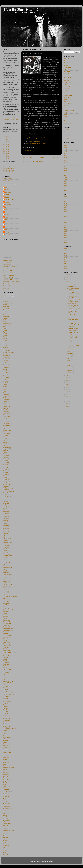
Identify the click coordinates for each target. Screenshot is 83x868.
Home (42, 158)
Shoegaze (67, 115)
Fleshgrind (6, 490)
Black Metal (67, 63)
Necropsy (6, 654)
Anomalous (6, 317)
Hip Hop (66, 84)
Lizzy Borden (7, 603)
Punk (65, 112)
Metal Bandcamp (8, 280)
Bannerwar (6, 344)
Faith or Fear (7, 481)
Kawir (5, 564)
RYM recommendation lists (10, 120)
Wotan (5, 829)
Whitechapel (6, 820)
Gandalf (5, 495)
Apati (5, 322)
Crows (5, 390)
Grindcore (67, 80)
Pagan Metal (67, 104)
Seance (5, 744)
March (69, 368)
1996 (65, 203)
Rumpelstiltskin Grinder (9, 729)
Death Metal (67, 65)
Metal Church (7, 627)
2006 (65, 177)
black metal (33, 144)
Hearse (5, 515)
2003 (65, 184)
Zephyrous (6, 846)
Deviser (5, 439)
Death (5, 415)
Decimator (6, 422)
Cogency (6, 381)
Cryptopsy (6, 395)
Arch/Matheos (7, 323)
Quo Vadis (6, 708)
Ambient (66, 59)
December (70, 284)
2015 (65, 158)
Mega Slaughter (7, 622)
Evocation (6, 469)
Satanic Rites (7, 737)
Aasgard (5, 301)
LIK (4, 598)
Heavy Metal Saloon (8, 271)
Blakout (7, 190)
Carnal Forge (7, 373)
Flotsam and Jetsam (8, 491)
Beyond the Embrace (9, 352)
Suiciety (5, 759)
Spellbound (6, 758)
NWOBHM (67, 102)
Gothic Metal (67, 78)
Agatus (5, 313)
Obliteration (6, 673)
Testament (6, 774)
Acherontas (6, 306)
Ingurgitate (6, 537)
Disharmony (6, 445)
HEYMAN (7, 202)
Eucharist (6, 466)
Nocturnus (6, 666)
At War (5, 334)
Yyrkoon (6, 841)
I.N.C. (5, 535)
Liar (4, 590)
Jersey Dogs (6, 554)
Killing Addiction (8, 568)
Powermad (6, 700)
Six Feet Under (7, 751)
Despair (5, 432)
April (69, 365)
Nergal (5, 659)
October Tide (7, 676)
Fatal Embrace (7, 485)
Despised (6, 435)
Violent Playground (8, 808)
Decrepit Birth (7, 423)
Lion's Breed (6, 600)
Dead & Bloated (7, 413)
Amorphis (6, 315)
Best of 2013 (6, 155)
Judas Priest (6, 557)
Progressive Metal (69, 110)
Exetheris (6, 473)
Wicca (5, 822)
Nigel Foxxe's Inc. (8, 661)
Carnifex (6, 374)
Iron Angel (6, 546)
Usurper (5, 791)
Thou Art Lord (7, 780)
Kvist (5, 580)
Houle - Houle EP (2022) (73, 309)
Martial (66, 91)
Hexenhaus (6, 525)
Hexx (5, 527)
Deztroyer (6, 440)
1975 (65, 258)
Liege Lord (6, 591)
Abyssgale (6, 305)
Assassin (5, 335)
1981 (65, 240)
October (70, 351)
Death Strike (6, 417)
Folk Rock (67, 74)
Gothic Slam (6, 503)
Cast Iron (6, 376)
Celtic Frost (6, 378)
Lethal (5, 588)
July (68, 358)
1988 (65, 225)
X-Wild (5, 832)
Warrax (5, 815)
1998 (65, 199)
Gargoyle (6, 496)
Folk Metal (67, 72)
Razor (5, 715)
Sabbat (5, 730)
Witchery (6, 825)
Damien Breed (7, 401)
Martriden (6, 615)
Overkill (5, 688)
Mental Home (7, 625)
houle (42, 144)
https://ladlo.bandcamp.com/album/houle (36, 138)
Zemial (5, 844)
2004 (65, 182)
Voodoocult (6, 812)
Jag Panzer (6, 552)
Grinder (5, 508)
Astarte (5, 337)
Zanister (5, 842)
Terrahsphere (7, 771)
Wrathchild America (8, 830)
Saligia (5, 734)
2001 (65, 188)
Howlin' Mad (7, 532)
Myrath (5, 641)
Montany (6, 634)
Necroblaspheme (8, 647)
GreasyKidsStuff (9, 200)
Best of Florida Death (8, 170)
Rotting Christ (7, 727)
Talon (5, 764)
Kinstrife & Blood (8, 574)
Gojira (5, 500)
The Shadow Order (8, 749)
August (69, 356)
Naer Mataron (7, 642)
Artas (5, 327)
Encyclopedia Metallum (9, 267)
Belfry (7, 187)
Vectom (5, 798)
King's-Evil (6, 573)
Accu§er (5, 310)
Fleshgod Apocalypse (9, 488)
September (70, 354)
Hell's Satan (8, 205)
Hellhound (6, 518)
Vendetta (6, 805)
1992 (65, 212)
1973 (65, 262)
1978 (65, 251)
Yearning (6, 837)
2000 (65, 190)
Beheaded (6, 347)
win (45, 144)
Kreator (5, 578)
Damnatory (6, 403)
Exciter (5, 471)
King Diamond (7, 571)
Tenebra (5, 769)
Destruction (6, 437)
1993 (65, 210)
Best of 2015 (6, 151)
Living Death (7, 601)
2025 (67, 275)
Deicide (5, 429)
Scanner (5, 742)
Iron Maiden (7, 547)
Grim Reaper (7, 507)
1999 (65, 197)
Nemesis (6, 658)
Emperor (6, 452)
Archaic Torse (7, 325)
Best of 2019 (6, 145)
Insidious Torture (8, 542)
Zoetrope (6, 847)
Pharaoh (5, 698)
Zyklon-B (6, 854)
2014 (65, 160)
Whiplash (6, 819)
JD (6, 207)
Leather (5, 583)
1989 (65, 223)
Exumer (5, 478)
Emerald (5, 451)
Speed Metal (67, 119)
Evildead (5, 468)
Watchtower (6, 817)
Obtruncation (7, 674)
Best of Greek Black (8, 172)
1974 (65, 260)
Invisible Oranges (8, 277)
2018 (65, 152)
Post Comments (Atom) (36, 161)
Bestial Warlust (7, 351)
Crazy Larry (8, 192)
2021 (65, 145)
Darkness (6, 408)
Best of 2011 (6, 158)
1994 (65, 208)
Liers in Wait (7, 593)
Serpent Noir (7, 747)
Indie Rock (67, 87)
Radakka (5, 710)
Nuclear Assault (7, 669)
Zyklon (5, 852)
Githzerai (7, 197)
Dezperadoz (6, 434)
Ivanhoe (5, 551)
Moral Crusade (7, 635)
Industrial (67, 89)
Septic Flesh (6, 746)
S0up (6, 225)
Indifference (67, 134)
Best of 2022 (6, 140)
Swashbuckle (6, 763)
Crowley (5, 388)
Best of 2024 (6, 136)
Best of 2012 (6, 157)
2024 (67, 277)
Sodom (5, 754)
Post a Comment (30, 151)
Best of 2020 (6, 143)
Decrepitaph (6, 425)
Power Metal (67, 108)
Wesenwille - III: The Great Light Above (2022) (73, 320)
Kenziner (6, 566)
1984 (65, 234)
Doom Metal (67, 67)
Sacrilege (6, 732)
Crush (5, 391)
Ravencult (6, 713)
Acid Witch (6, 308)
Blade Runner (7, 356)
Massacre (6, 618)
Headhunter (6, 513)
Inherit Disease (7, 539)
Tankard (5, 766)
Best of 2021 (6, 141)
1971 (65, 266)
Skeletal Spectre (7, 752)
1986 (65, 229)
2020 (65, 147)
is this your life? (9, 232)
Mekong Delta (7, 624)
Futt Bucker (8, 195)
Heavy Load (6, 517)
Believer (5, 349)
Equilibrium (6, 462)
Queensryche (7, 705)
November (70, 287)
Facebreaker (7, 479)
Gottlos (5, 505)
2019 (65, 149)
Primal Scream (7, 702)
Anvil (5, 320)
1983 (65, 236)
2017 (65, 154)
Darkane (5, 405)
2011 (65, 167)
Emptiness (6, 454)
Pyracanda (6, 703)
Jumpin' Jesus (7, 563)
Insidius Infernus (8, 544)
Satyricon (6, 739)
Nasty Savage (7, 644)
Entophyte (6, 461)
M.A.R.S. (5, 607)
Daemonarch (7, 400)
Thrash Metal (68, 121)
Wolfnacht (6, 827)
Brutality (5, 369)
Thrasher (6, 781)
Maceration (6, 608)
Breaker (5, 366)
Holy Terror (6, 530)
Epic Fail (66, 138)
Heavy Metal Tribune (9, 275)
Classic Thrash (7, 262)
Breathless (6, 367)
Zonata (5, 851)
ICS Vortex (6, 534)
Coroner (5, 383)
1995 (65, 205)
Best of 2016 (6, 150)
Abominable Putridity (9, 303)
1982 (65, 238)
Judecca (5, 559)
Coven (5, 384)
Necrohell (6, 649)
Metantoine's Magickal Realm (11, 282)
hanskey (7, 230)
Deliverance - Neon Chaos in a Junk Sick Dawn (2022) (73, 325)
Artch (5, 329)
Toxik (5, 785)
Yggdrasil (6, 839)
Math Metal (67, 93)
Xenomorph (6, 834)
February (70, 370)
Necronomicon (7, 652)
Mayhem (6, 617)
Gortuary (6, 502)
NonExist (6, 668)
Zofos (5, 849)
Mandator (6, 612)
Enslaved (6, 457)
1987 (65, 227)
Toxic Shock (6, 783)
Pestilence (6, 696)
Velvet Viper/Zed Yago (9, 803)
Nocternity (6, 663)
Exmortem (6, 474)
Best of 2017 (6, 148)
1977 (65, 253)
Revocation (6, 722)
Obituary (5, 671)
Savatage (6, 741)
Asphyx (5, 332)
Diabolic (5, 442)
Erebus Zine (6, 269)
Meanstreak (6, 620)
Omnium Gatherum (8, 681)
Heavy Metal (67, 82)
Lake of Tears (7, 581)
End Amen (6, 456)
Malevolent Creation (9, 610)
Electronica (67, 69)
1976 (65, 255)
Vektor (5, 802)
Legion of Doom (8, 585)
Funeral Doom (68, 76)
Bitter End (6, 354)
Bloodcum (6, 362)
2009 (65, 171)
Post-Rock (67, 106)
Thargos (5, 778)
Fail (65, 136)
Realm (5, 717)
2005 (65, 180)
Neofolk (66, 100)
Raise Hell (6, 712)
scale (11, 69)
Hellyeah (5, 522)
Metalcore (67, 97)
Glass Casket (6, 498)
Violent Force (7, 807)
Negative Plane (7, 656)
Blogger (51, 861)
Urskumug (6, 790)
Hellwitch (6, 520)
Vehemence (6, 800)
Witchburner (6, 824)
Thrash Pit (6, 288)
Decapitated (6, 420)
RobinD (7, 220)
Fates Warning (7, 483)
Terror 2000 (6, 773)
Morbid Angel (7, 637)
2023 (67, 280)
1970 (65, 268)
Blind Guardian (7, 359)
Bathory (5, 345)
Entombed (6, 459)
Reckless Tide (7, 719)
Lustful (5, 605)
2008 (65, 173)
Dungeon (6, 449)
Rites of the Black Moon (9, 286)
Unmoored (6, 788)
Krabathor (6, 576)
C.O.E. (5, 379)
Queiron (5, 707)
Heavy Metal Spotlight (9, 273)
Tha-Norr (6, 776)
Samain (5, 736)
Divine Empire (7, 447)
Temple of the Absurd (9, 768)
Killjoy (5, 569)
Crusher (5, 393)
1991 (65, 214)
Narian (7, 215)
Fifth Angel (6, 486)
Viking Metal (67, 123)
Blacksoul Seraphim (8, 178)
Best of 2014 (6, 153)
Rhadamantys (7, 724)
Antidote (5, 318)
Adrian (5, 312)
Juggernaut (6, 561)
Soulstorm (6, 756)
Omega (5, 678)
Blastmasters (7, 357)
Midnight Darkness (8, 629)
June (69, 361)
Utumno (5, 795)
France (38, 144)
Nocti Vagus (6, 664)
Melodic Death (68, 95)
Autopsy (5, 340)
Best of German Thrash (9, 168)
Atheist (5, 339)
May (69, 363)
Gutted (5, 510)
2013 (65, 162)
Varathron (6, 797)
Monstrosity (6, 632)
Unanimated (6, 786)
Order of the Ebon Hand (10, 683)
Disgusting (6, 444)
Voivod (5, 810)
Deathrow (6, 418)
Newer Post (27, 158)
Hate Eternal (6, 512)
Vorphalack (6, 814)
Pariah (5, 691)
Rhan (6, 217)
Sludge (66, 117)
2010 (65, 169)
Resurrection (7, 720)
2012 (65, 164)
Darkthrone (6, 412)
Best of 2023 (6, 138)
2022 (28, 144)
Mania (5, 613)
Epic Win (66, 130)
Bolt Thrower (7, 364)
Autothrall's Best (7, 167)
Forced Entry (7, 493)
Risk (4, 725)
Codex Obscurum (8, 265)
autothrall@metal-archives (10, 118)
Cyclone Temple (7, 396)
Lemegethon (7, 586)
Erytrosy (6, 464)
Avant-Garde (67, 61)
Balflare (5, 342)
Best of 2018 (6, 146)
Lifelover (6, 595)
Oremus (5, 685)
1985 (65, 231)
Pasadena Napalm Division (10, 693)
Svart (5, 761)
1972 (65, 264)
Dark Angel (6, 410)
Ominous (6, 679)
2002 (65, 186)
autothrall (7, 227)
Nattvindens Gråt (8, 646)
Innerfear (6, 540)
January (70, 373)
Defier (5, 427)
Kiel (6, 210)
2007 (65, 175)
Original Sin (6, 686)
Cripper (5, 386)
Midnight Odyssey (8, 630)
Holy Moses (6, 529)
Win (65, 132)
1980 (65, 242)
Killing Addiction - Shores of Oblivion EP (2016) (73, 305)
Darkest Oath (7, 407)
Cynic (5, 398)
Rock (6, 222)
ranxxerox (8, 235)
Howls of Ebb (7, 181)
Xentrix (5, 836)
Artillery (5, 330)
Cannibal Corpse (8, 371)
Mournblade (6, 639)
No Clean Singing (8, 284)
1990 (65, 216)
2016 (65, 156)
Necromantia (7, 651)
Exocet (5, 476)
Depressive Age (7, 430)
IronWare (6, 549)
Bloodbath (6, 361)
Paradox (5, 690)
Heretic (5, 523)
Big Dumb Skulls (7, 260)
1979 (65, 249)
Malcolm (7, 212)
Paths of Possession (8, 695)
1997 (65, 201)
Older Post (56, 158)
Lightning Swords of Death (10, 596)
